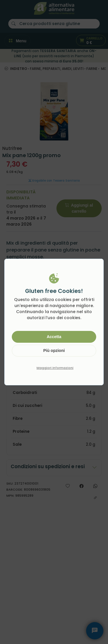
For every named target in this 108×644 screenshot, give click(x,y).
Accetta (54, 337)
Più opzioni (54, 350)
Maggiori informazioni (55, 368)
